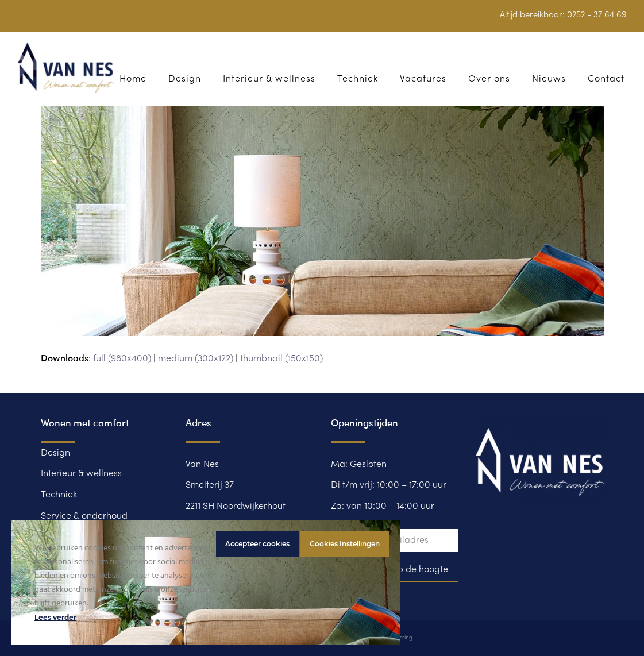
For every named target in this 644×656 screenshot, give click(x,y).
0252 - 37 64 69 (597, 15)
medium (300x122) (196, 359)
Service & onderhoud (84, 516)
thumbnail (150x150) (281, 359)
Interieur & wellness (81, 474)
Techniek (59, 495)
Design (55, 453)
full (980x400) (122, 359)
